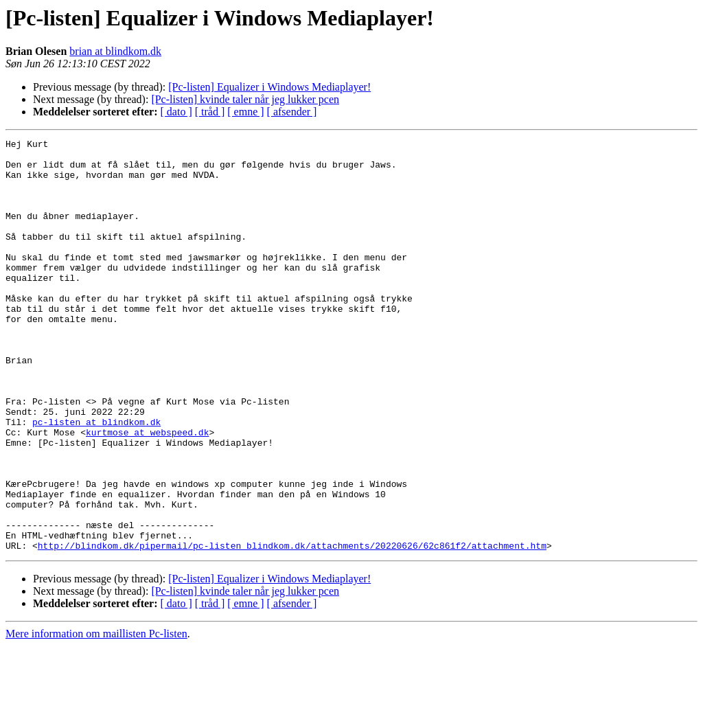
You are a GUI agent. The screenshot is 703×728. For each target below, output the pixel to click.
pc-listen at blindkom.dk (96, 479)
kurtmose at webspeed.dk (147, 492)
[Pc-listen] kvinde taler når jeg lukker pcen (245, 99)
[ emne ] (245, 112)
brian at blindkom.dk (115, 51)
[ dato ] (176, 112)
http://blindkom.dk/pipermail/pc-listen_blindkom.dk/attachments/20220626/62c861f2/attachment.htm (292, 628)
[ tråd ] (210, 112)
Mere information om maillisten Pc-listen (96, 716)
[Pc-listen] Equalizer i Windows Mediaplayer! (269, 87)
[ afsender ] (292, 112)
